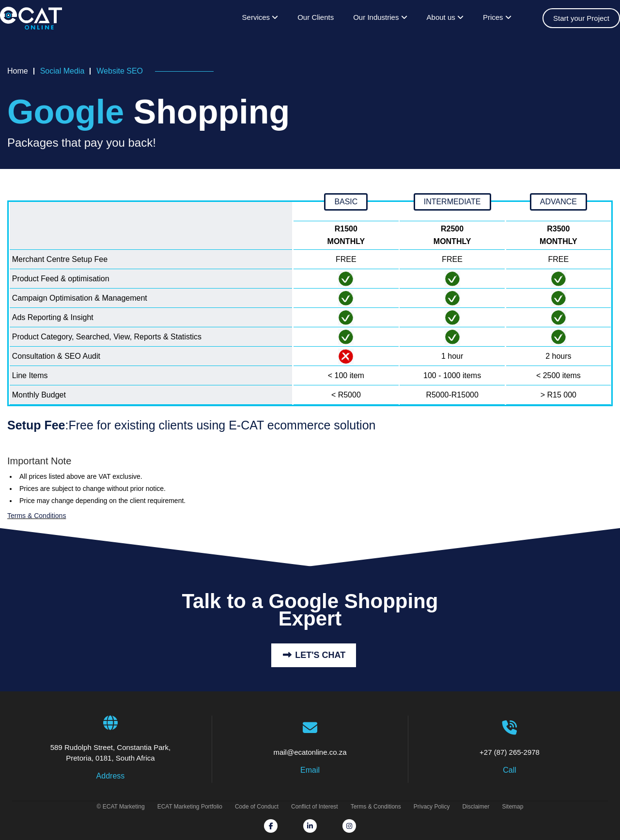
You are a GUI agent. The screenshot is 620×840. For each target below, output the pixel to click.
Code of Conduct (257, 807)
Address (111, 776)
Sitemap (512, 807)
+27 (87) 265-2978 (510, 738)
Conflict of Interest (315, 807)
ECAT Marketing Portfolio (190, 807)
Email (310, 770)
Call (510, 770)
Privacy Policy (432, 807)
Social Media (62, 71)
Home (18, 71)
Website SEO (120, 71)
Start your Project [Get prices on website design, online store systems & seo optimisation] (581, 18)
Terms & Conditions (37, 516)
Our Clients (316, 17)
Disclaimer (476, 807)
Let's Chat (314, 655)
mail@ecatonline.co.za (310, 738)
